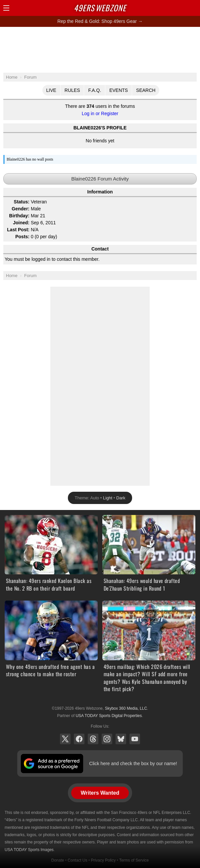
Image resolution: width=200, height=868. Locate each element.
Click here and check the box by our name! (133, 763)
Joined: (21, 223)
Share (193, 8)
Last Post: (18, 230)
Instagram (107, 739)
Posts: (22, 237)
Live (51, 90)
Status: (22, 202)
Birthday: (19, 216)
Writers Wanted (100, 793)
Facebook (79, 739)
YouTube (135, 739)
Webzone (100, 8)
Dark (121, 498)
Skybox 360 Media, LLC (126, 708)
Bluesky (121, 739)
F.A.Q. (95, 90)
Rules (72, 90)
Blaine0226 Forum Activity (100, 179)
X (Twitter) (65, 739)
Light (108, 498)
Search (146, 90)
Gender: (21, 209)
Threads (93, 739)
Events (119, 90)
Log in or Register (100, 113)
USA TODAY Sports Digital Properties (109, 716)
